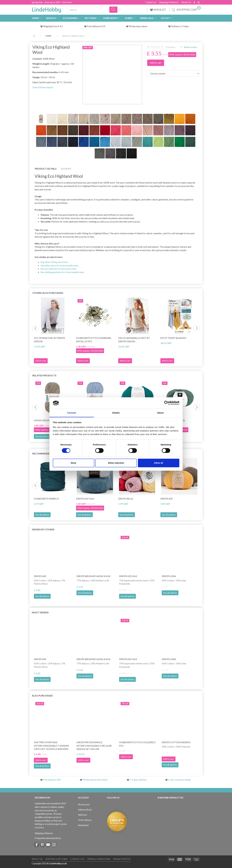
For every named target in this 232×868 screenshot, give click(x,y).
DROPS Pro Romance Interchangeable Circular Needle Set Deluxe (94, 746)
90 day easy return (138, 26)
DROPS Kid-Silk (85, 499)
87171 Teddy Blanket (174, 338)
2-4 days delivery (138, 780)
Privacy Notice (122, 859)
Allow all (159, 463)
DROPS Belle (126, 499)
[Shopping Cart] (186, 9)
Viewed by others (43, 529)
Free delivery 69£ (52, 780)
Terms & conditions (99, 859)
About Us (186, 2)
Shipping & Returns (169, 2)
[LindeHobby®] (46, 9)
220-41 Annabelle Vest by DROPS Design (134, 340)
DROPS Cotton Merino (176, 742)
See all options (42, 436)
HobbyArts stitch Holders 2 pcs (137, 744)
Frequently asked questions (48, 838)
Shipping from (51, 26)
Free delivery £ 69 (96, 26)
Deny (73, 463)
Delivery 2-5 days (180, 26)
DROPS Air (166, 499)
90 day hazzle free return (95, 780)
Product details (46, 169)
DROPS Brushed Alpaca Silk (94, 576)
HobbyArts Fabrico (46, 499)
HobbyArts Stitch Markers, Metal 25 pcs (94, 340)
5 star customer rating (179, 780)
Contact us (151, 2)
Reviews (66, 169)
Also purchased (42, 696)
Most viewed (40, 612)
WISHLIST (158, 10)
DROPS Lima (169, 576)
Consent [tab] (72, 413)
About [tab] (160, 413)
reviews (171, 47)
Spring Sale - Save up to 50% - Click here (52, 2)
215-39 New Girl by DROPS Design (49, 340)
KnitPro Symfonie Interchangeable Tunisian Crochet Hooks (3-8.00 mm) (51, 746)
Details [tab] (116, 413)
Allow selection (116, 463)
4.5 (61, 26)
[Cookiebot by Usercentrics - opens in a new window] (166, 403)
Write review (190, 47)
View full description (43, 87)
